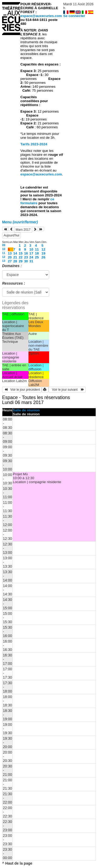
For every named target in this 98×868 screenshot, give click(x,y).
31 (31, 261)
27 (10, 261)
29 (21, 261)
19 (44, 253)
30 (26, 261)
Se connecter (74, 16)
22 (21, 257)
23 (26, 257)
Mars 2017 (23, 230)
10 (4, 249)
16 (26, 253)
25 (37, 257)
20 (10, 257)
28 (15, 261)
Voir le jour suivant (67, 390)
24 (31, 257)
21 (15, 257)
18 (37, 253)
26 (44, 257)
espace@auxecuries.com (41, 16)
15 (21, 253)
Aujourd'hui (11, 235)
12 (44, 249)
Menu (20, 222)
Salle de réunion (26, 410)
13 (10, 253)
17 (31, 253)
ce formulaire (37, 201)
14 (15, 253)
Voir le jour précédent (22, 390)
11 (37, 249)
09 (4, 245)
